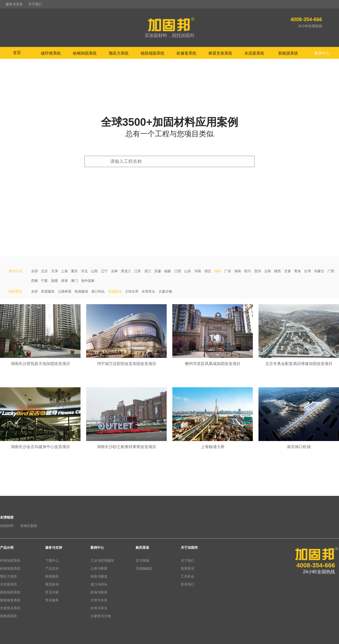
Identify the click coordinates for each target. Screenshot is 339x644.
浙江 (148, 271)
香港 (64, 281)
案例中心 (97, 548)
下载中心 (52, 561)
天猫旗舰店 (144, 569)
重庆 (74, 271)
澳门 (74, 281)
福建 (168, 271)
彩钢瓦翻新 (29, 526)
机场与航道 (99, 592)
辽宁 (104, 271)
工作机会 (188, 576)
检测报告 (52, 576)
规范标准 (52, 584)
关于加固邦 (189, 548)
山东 (188, 271)
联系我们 (188, 584)
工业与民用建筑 (102, 561)
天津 (55, 271)
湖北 (208, 271)
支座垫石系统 (10, 608)
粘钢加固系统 (10, 569)
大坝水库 (132, 291)
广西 (331, 271)
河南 (198, 271)
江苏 (138, 271)
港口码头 (98, 291)
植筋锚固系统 (10, 592)
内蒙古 (319, 271)
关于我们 (35, 4)
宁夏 (44, 281)
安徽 (158, 271)
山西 (94, 271)
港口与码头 (99, 584)
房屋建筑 (48, 291)
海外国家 (88, 281)
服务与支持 (14, 4)
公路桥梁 (65, 291)
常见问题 (52, 592)
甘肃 (288, 271)
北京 (44, 271)
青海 (297, 271)
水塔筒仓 (148, 291)
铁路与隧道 (99, 576)
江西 (178, 271)
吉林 (114, 271)
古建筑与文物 (101, 616)
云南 (268, 271)
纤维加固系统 (10, 561)
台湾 (307, 271)
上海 (64, 271)
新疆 (55, 281)
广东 (228, 271)
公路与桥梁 (99, 569)
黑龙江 (126, 271)
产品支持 (52, 569)
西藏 (34, 281)
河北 (84, 271)
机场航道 (115, 291)
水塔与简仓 (99, 608)
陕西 (277, 271)
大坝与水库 (99, 600)
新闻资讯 (188, 569)
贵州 (258, 271)
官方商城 (142, 561)
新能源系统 (8, 616)
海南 (238, 271)
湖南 (218, 271)
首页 (17, 53)
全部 (34, 271)
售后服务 (52, 600)
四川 (247, 271)
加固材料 (7, 526)
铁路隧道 (81, 291)
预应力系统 (8, 576)
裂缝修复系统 (10, 600)
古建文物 (165, 291)
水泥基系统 (8, 584)
